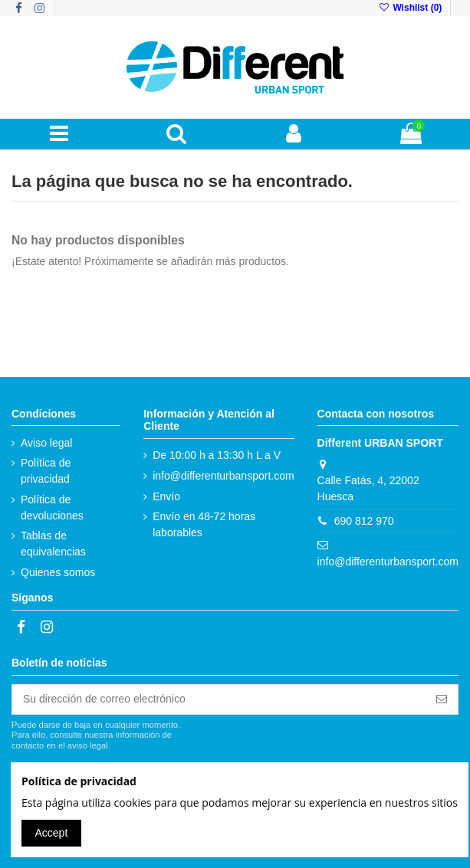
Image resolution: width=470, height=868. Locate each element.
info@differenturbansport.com (223, 476)
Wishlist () (412, 8)
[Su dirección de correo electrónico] (219, 699)
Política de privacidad (46, 471)
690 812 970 (364, 521)
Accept (52, 833)
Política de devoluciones (52, 508)
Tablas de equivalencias (53, 544)
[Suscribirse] (442, 699)
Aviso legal (46, 443)
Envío (166, 496)
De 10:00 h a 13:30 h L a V (217, 455)
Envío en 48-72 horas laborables (204, 524)
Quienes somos (58, 572)
